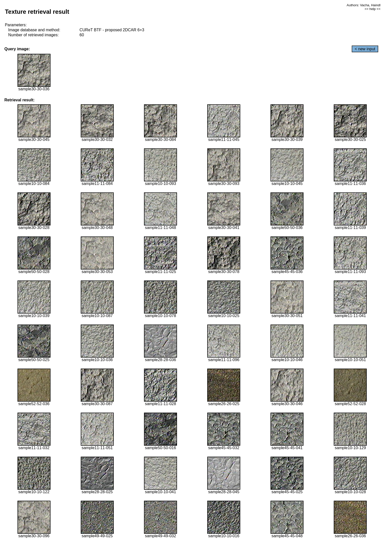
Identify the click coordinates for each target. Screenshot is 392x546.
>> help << (372, 9)
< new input (365, 49)
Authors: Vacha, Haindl (364, 5)
